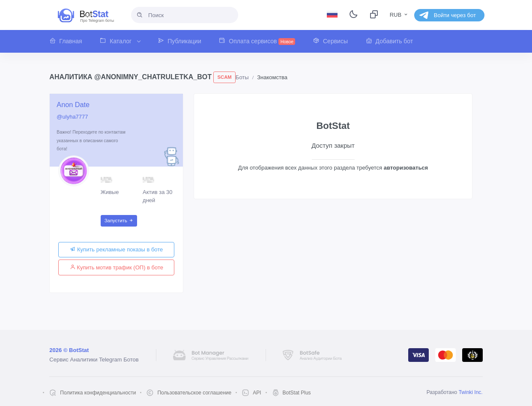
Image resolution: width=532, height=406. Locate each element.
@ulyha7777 (72, 117)
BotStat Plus (297, 393)
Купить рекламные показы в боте (116, 249)
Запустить (119, 221)
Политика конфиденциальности (98, 393)
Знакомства (272, 77)
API (257, 393)
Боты (242, 77)
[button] (70, 41)
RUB (399, 15)
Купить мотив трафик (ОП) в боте (117, 267)
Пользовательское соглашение (194, 393)
